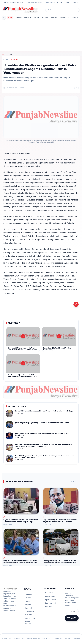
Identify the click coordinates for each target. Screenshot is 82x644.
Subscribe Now (72, 618)
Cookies (77, 639)
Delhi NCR (29, 615)
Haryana (45, 18)
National (28, 18)
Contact (76, 3)
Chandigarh (65, 18)
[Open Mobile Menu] (4, 18)
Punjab (36, 18)
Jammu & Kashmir (28, 623)
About (68, 3)
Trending (18, 18)
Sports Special (51, 600)
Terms (68, 639)
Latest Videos (50, 593)
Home (10, 18)
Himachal (54, 18)
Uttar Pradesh (30, 618)
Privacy (59, 639)
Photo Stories (50, 596)
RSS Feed (60, 3)
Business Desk (51, 603)
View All (73, 482)
